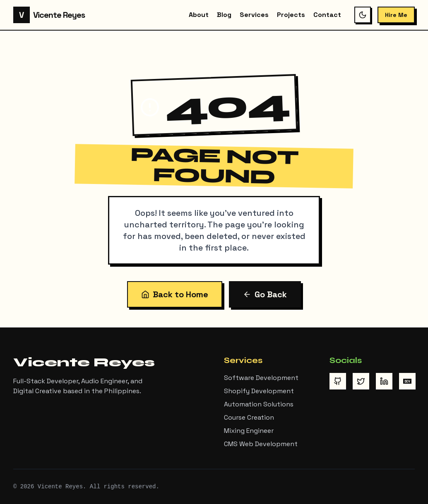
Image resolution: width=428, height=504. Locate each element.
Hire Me (396, 15)
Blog (224, 15)
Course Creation (249, 417)
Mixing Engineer (249, 431)
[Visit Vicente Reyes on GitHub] (338, 381)
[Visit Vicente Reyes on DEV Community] (407, 381)
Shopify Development (259, 391)
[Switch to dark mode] (363, 15)
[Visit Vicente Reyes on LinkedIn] (384, 381)
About (199, 15)
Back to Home (175, 294)
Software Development (261, 378)
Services (254, 15)
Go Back (265, 294)
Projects (291, 15)
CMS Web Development (261, 444)
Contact (327, 15)
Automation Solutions (259, 404)
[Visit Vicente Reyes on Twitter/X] (361, 381)
